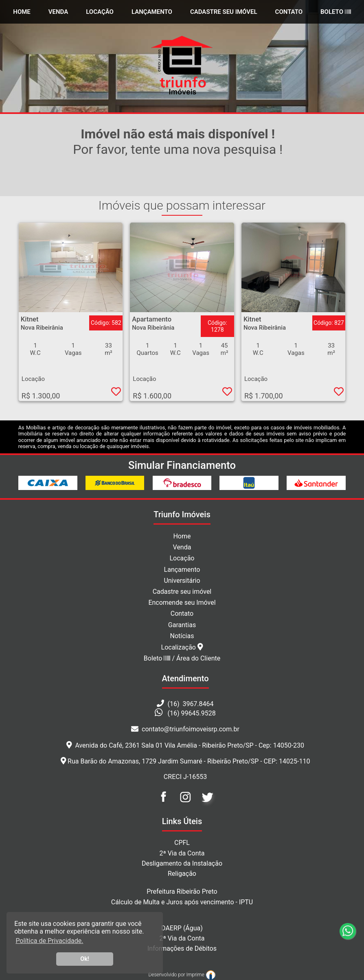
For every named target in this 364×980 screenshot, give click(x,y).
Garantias (182, 625)
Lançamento (152, 12)
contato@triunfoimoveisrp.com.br (185, 729)
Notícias (182, 636)
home (22, 12)
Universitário (182, 581)
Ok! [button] (85, 959)
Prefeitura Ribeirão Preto (182, 891)
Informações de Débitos (182, 948)
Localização (182, 647)
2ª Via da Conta (182, 853)
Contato (289, 12)
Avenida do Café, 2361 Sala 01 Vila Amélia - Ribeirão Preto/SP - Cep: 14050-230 (185, 745)
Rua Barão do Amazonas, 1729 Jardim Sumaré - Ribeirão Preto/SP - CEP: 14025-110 (185, 761)
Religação (182, 874)
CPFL (182, 843)
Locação (100, 12)
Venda (58, 12)
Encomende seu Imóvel (182, 603)
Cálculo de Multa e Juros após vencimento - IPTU (182, 902)
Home (182, 536)
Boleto (336, 12)
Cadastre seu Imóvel (224, 12)
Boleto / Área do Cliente (182, 658)
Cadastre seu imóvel (182, 592)
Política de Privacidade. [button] (49, 941)
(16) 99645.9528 (192, 713)
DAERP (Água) (182, 928)
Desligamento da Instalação (182, 863)
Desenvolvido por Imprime (182, 975)
